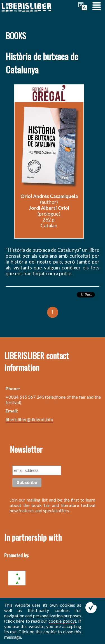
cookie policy (61, 621)
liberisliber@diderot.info (29, 419)
